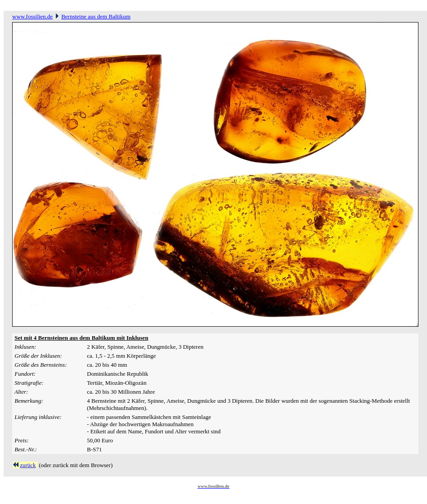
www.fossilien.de (32, 16)
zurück (28, 465)
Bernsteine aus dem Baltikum (96, 16)
